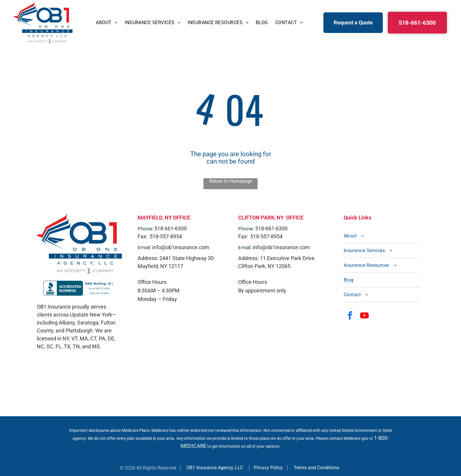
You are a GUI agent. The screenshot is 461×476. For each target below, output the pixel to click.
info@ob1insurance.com (181, 247)
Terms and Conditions (316, 468)
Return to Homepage (231, 181)
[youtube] (365, 316)
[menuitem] (107, 23)
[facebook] (350, 316)
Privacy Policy (268, 468)
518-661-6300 (171, 228)
